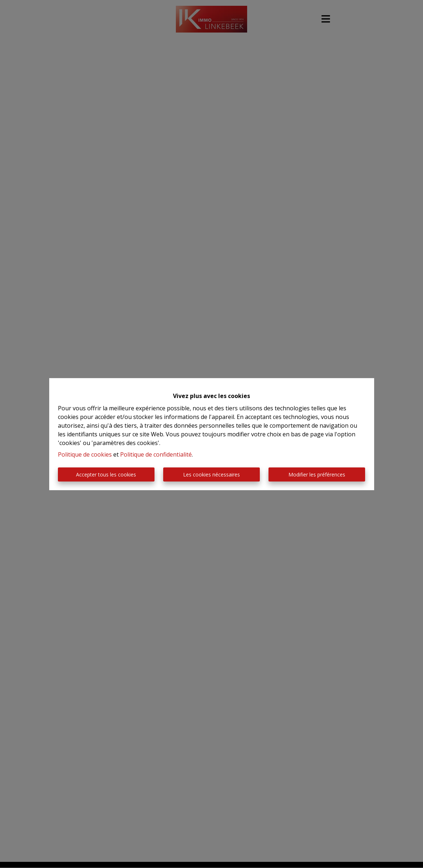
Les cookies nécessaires (211, 474)
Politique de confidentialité (156, 454)
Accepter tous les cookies (106, 474)
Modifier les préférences (317, 474)
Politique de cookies (85, 454)
